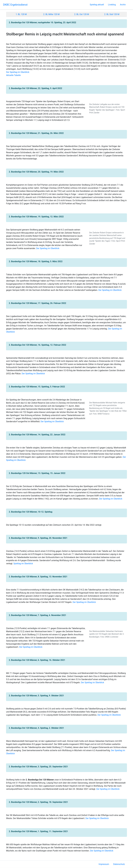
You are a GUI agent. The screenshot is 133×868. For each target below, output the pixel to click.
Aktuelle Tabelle (13, 75)
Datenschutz (119, 864)
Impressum (104, 864)
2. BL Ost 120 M (82, 14)
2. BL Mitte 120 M (51, 14)
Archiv (123, 5)
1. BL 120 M (21, 14)
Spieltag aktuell (97, 5)
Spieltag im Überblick (23, 564)
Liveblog (112, 5)
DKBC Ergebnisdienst (15, 5)
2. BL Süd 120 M (112, 14)
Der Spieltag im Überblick (18, 72)
